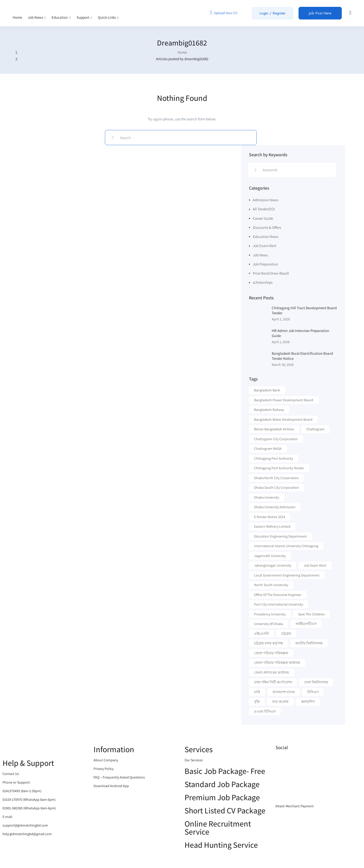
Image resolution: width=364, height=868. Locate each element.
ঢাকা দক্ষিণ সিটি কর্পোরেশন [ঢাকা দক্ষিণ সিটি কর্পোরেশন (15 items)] (273, 682)
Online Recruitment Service (218, 828)
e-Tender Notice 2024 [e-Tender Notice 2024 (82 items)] (270, 517)
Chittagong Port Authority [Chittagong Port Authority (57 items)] (274, 458)
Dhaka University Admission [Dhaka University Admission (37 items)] (275, 507)
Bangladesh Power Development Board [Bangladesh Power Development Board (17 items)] (284, 400)
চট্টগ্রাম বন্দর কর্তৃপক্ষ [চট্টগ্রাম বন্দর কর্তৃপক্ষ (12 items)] (268, 643)
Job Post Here (320, 13)
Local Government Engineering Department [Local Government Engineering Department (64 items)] (287, 575)
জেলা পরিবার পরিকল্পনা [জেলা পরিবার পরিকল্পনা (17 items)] (271, 653)
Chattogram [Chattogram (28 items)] (315, 429)
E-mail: (8, 817)
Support (84, 17)
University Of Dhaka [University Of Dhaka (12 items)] (269, 624)
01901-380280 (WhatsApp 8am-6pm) (29, 808)
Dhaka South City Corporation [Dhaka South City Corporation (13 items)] (277, 487)
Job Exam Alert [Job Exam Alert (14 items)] (315, 565)
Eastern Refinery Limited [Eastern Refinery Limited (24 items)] (272, 526)
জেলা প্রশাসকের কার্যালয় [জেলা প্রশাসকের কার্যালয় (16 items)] (271, 673)
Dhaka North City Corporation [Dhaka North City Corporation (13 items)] (276, 478)
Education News (266, 237)
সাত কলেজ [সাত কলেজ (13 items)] (280, 702)
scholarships (263, 282)
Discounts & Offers (267, 227)
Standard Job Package (222, 784)
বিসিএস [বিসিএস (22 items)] (313, 692)
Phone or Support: (16, 782)
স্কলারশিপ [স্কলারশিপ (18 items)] (308, 702)
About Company (106, 760)
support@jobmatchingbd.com (25, 825)
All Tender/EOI (264, 209)
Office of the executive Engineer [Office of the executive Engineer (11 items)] (278, 595)
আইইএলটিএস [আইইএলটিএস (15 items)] (306, 624)
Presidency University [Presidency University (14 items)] (270, 614)
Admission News (266, 200)
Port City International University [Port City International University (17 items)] (279, 604)
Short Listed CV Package (225, 810)
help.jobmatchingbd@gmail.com (27, 834)
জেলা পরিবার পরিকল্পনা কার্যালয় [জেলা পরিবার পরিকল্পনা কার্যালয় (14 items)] (277, 663)
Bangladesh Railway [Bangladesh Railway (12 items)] (269, 410)
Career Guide (263, 218)
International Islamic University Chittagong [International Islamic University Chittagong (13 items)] (286, 546)
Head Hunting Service (221, 845)
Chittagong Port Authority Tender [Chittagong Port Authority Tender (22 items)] (279, 468)
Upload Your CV (224, 12)
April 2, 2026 (281, 319)
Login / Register (273, 13)
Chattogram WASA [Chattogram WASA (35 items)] (268, 449)
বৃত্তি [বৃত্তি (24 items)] (257, 702)
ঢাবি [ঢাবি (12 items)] (257, 692)
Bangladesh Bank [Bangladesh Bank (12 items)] (267, 390)
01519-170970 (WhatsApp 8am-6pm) (29, 799)
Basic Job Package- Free (225, 771)
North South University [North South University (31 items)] (271, 585)
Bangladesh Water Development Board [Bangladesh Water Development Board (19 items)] (283, 419)
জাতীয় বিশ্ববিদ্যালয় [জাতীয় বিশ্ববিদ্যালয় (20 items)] (309, 643)
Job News (37, 17)
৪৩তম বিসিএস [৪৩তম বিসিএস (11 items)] (265, 711)
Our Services (194, 760)
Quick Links (108, 17)
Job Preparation (265, 264)
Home (17, 17)
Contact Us (11, 774)
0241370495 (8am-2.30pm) (22, 791)
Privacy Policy (104, 769)
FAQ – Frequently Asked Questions (119, 777)
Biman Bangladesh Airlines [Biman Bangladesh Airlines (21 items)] (274, 429)
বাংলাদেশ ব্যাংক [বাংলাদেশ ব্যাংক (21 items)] (284, 692)
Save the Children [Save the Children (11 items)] (311, 614)
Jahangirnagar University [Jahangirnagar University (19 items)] (273, 565)
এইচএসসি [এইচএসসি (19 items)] (261, 634)
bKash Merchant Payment (295, 806)
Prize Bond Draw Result (271, 273)
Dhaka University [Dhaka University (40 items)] (267, 497)
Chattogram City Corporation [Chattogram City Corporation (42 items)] (276, 439)
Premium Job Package (222, 797)
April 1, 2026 (281, 342)
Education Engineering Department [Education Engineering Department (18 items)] (280, 536)
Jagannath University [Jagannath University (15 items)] (270, 556)
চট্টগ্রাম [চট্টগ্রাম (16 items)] (286, 634)
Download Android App (111, 786)
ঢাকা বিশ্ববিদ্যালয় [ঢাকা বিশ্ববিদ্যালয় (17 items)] (316, 682)
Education (61, 17)
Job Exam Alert (265, 246)
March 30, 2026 (283, 365)
